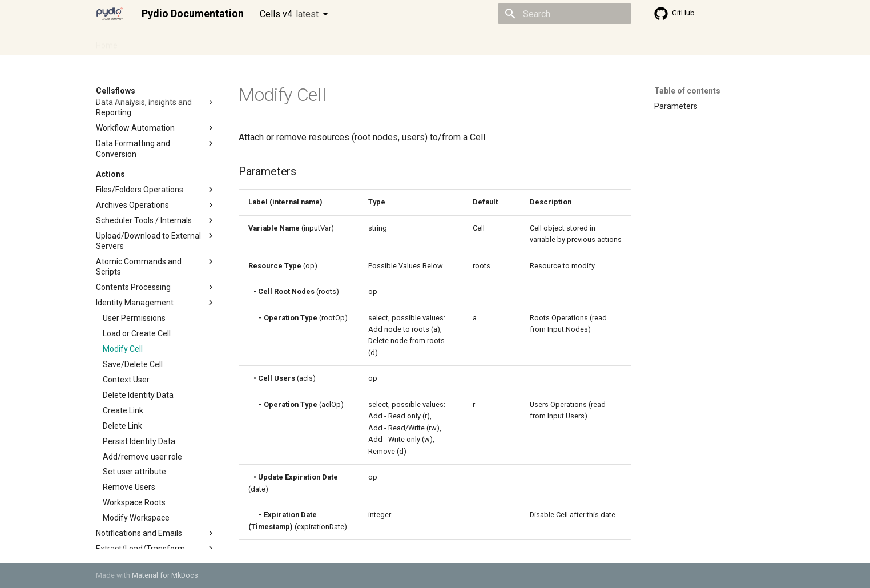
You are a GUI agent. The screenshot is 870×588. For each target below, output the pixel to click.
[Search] (565, 14)
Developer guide (270, 42)
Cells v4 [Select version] (289, 14)
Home (107, 42)
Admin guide (154, 42)
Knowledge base (343, 42)
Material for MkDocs (165, 575)
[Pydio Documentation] (110, 14)
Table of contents (687, 91)
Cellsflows (209, 42)
